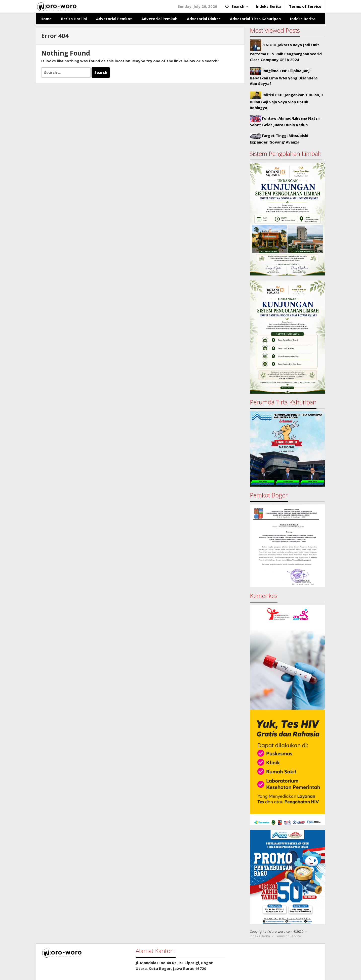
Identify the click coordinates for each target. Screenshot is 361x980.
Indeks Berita (260, 936)
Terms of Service (288, 936)
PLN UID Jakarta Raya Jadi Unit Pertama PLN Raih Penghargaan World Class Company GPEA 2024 (286, 52)
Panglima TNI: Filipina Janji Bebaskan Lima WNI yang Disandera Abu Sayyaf (284, 77)
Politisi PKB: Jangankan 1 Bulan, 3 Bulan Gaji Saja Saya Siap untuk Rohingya (287, 101)
